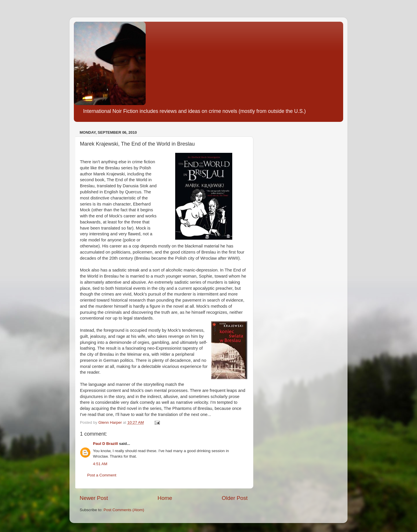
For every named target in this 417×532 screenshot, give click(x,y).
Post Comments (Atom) (124, 510)
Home (165, 498)
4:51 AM (100, 464)
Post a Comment (102, 475)
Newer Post (94, 498)
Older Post (235, 498)
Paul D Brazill (105, 444)
